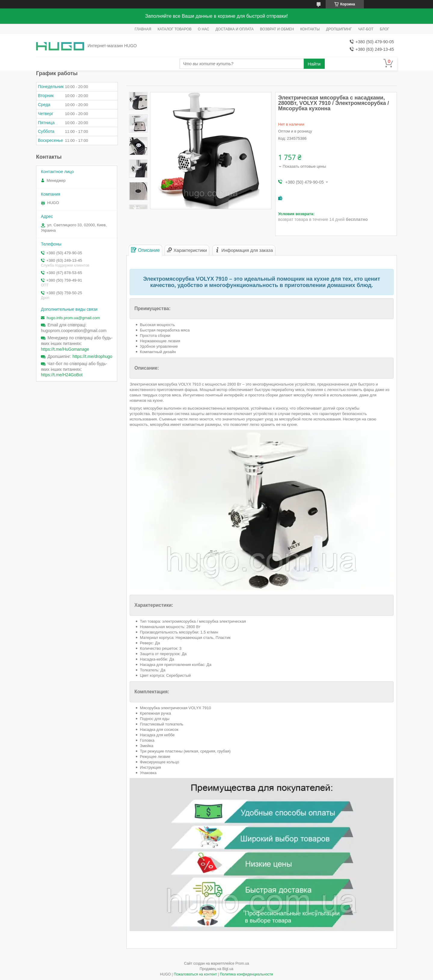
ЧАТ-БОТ (366, 29)
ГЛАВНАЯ (143, 29)
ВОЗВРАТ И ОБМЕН (277, 29)
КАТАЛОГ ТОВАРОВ (175, 29)
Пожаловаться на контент (195, 974)
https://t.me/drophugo (92, 356)
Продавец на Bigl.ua (216, 969)
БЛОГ (385, 29)
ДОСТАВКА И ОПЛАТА (235, 29)
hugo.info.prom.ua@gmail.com (73, 318)
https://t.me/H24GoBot (62, 375)
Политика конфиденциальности (246, 974)
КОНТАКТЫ (310, 29)
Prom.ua (242, 963)
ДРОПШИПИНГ (339, 29)
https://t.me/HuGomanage (65, 349)
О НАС (204, 29)
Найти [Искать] (314, 64)
